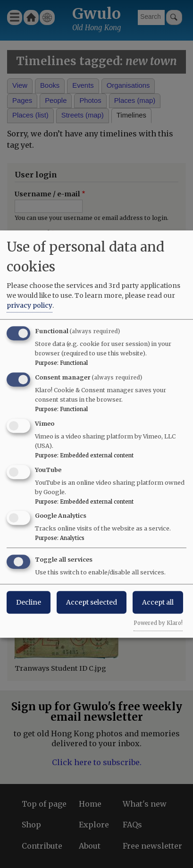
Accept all (158, 602)
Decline (29, 602)
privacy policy (29, 305)
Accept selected (92, 602)
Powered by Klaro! (158, 623)
